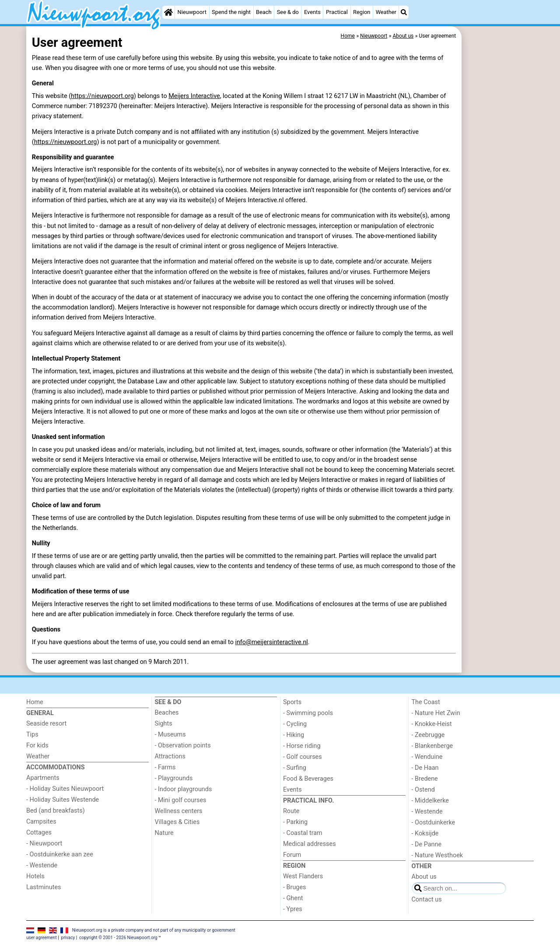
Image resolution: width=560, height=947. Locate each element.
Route (291, 811)
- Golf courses (303, 757)
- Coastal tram (303, 833)
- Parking (295, 822)
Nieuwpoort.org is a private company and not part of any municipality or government (154, 930)
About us (424, 877)
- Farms (165, 767)
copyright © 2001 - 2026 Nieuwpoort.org (118, 938)
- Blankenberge (432, 746)
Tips (32, 735)
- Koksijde (425, 833)
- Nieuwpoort (44, 844)
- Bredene (425, 779)
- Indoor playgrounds (184, 789)
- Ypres (293, 909)
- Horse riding (302, 746)
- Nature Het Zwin (436, 713)
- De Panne (427, 844)
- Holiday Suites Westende (63, 800)
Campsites (41, 822)
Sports (292, 702)
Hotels (35, 876)
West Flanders (303, 876)
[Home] (168, 12)
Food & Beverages (308, 779)
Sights (164, 724)
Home (35, 702)
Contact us (427, 900)
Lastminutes (44, 887)
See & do (288, 12)
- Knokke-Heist (432, 724)
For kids (37, 745)
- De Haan (425, 768)
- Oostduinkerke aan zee (60, 854)
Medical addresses (310, 844)
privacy (68, 938)
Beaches (167, 713)
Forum (292, 855)
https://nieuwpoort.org (102, 96)
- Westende (42, 865)
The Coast (426, 702)
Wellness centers (179, 811)
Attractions (170, 756)
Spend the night (231, 12)
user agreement (42, 938)
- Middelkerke (430, 801)
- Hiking (294, 735)
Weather (386, 12)
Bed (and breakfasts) (56, 811)
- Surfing (295, 768)
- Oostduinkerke (434, 822)
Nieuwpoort (192, 12)
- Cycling (295, 724)
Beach (264, 12)
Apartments (43, 778)
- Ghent (293, 898)
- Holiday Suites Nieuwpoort (65, 789)
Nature (164, 833)
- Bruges (294, 887)
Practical (337, 12)
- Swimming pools (308, 713)
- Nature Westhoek (437, 855)
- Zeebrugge (428, 735)
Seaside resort (46, 724)
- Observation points (183, 745)
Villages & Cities (177, 822)
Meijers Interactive (194, 96)
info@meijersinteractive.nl (271, 642)
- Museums (170, 735)
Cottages (39, 833)
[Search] (404, 12)
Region (362, 12)
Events (312, 12)
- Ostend (423, 790)
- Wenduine (427, 757)
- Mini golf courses (181, 800)
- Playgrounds (174, 778)
